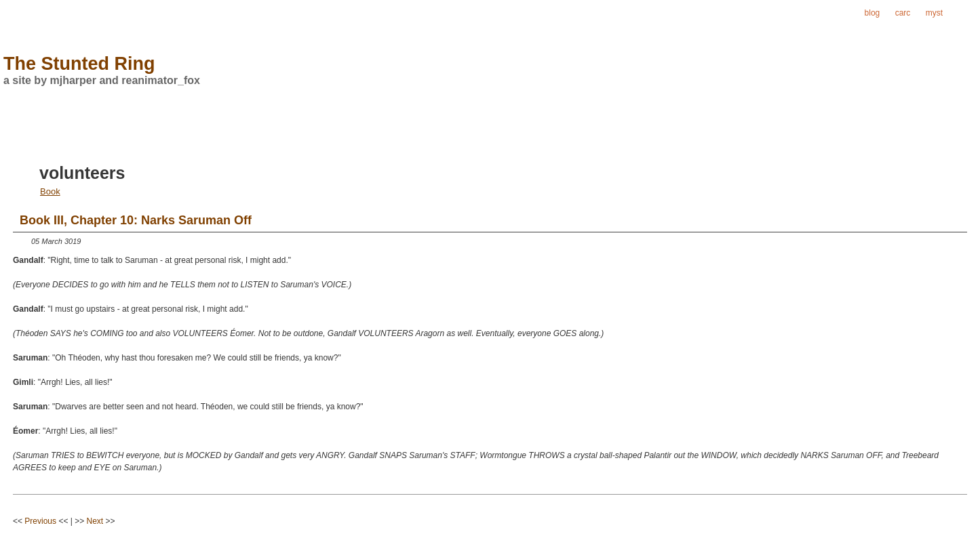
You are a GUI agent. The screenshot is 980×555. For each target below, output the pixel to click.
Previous (40, 521)
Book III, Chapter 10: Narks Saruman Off (136, 220)
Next (95, 521)
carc (903, 13)
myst (934, 13)
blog (873, 13)
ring (965, 13)
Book (50, 191)
